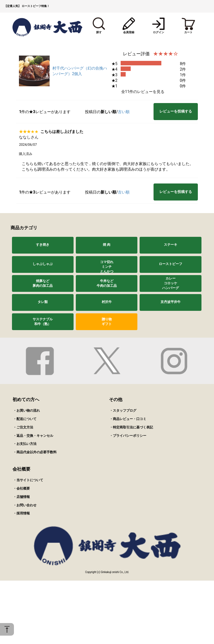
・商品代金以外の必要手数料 (35, 452)
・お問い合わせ (25, 505)
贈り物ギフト (107, 322)
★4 (115, 69)
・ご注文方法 (23, 427)
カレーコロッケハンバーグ (171, 283)
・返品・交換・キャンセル (33, 436)
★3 (115, 75)
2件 (183, 69)
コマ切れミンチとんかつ (107, 266)
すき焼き (43, 245)
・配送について (25, 419)
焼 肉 (107, 245)
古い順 (124, 112)
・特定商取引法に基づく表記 (131, 427)
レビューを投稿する (176, 111)
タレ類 (43, 302)
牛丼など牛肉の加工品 (107, 283)
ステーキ (171, 245)
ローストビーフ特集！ (36, 6)
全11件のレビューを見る (143, 92)
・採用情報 (21, 513)
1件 (183, 75)
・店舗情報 (21, 497)
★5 (115, 64)
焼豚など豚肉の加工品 (43, 283)
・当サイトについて (28, 480)
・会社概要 (21, 488)
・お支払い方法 (25, 444)
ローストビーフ (171, 264)
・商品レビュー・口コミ (128, 419)
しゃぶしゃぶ (43, 264)
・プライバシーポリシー (128, 436)
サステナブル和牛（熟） (43, 322)
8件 (183, 64)
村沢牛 (107, 302)
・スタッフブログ (123, 411)
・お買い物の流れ (26, 411)
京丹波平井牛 (171, 302)
